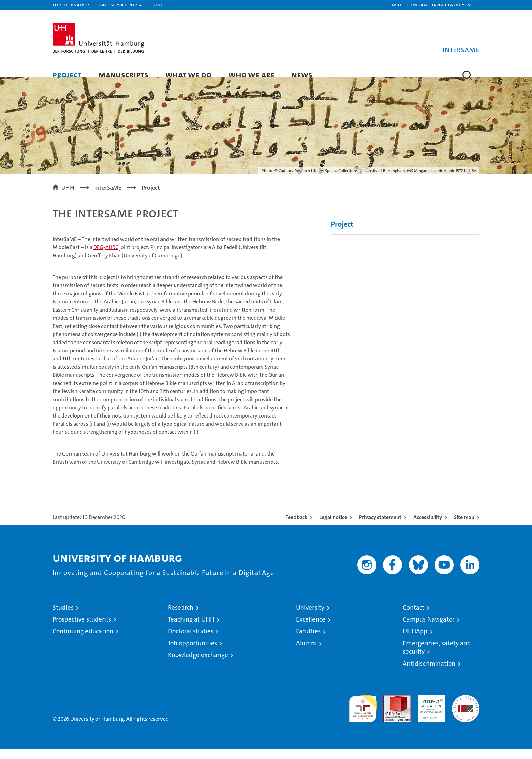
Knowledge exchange (198, 664)
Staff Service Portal (121, 5)
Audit (390, 708)
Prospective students (82, 629)
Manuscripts (123, 75)
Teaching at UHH (191, 629)
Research (181, 617)
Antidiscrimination (429, 673)
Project (67, 75)
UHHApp (415, 641)
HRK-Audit (430, 708)
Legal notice (333, 527)
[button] (431, 5)
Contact (414, 617)
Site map (464, 527)
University (310, 617)
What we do (188, 75)
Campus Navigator (429, 629)
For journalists (71, 5)
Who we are (251, 75)
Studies (63, 617)
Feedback (296, 527)
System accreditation (466, 711)
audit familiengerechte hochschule (363, 715)
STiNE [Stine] (157, 5)
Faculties (308, 641)
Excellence (311, 629)
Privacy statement (380, 527)
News (302, 75)
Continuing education (83, 641)
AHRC (112, 257)
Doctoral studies (191, 641)
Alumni (306, 653)
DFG (98, 257)
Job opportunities (193, 653)
